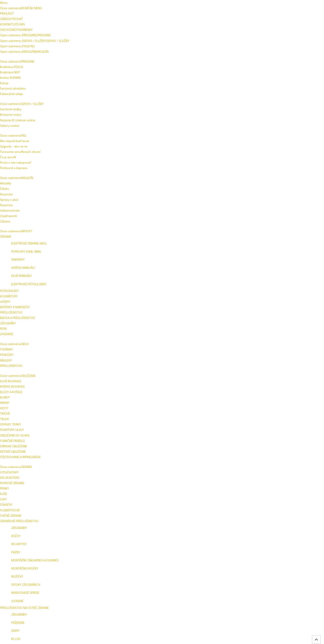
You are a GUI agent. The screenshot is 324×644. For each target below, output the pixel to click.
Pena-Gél (188, 74)
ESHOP (246, 557)
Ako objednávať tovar (154, 557)
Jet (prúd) (112, 74)
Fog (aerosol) (53, 98)
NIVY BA (271, 557)
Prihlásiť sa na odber (267, 528)
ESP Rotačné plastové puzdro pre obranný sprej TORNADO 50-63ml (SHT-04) (219, 264)
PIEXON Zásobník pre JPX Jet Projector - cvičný (118, 454)
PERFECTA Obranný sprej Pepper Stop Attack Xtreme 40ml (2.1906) (166, 165)
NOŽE (126, 31)
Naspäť (263, 74)
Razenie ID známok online (104, 557)
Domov (40, 41)
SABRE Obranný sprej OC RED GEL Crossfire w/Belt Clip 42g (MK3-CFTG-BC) (170, 360)
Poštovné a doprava (153, 562)
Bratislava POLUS (45, 557)
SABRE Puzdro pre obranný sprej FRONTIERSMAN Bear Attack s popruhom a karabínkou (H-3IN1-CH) (120, 167)
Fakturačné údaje (45, 573)
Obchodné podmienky (69, 4)
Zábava (197, 573)
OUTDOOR (194, 31)
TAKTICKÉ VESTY (168, 31)
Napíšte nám (42, 4)
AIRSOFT (53, 31)
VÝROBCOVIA (268, 31)
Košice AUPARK (44, 562)
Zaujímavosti (200, 568)
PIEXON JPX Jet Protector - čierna (214, 452)
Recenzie (198, 557)
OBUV (70, 31)
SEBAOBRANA (218, 31)
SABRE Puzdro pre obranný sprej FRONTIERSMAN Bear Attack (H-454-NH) (217, 165)
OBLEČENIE (89, 31)
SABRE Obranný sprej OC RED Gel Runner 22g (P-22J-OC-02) (121, 358)
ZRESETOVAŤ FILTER (63, 137)
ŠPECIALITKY (243, 31)
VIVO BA (258, 557)
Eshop (38, 568)
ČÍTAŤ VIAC (149, 60)
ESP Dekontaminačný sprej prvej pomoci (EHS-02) (269, 163)
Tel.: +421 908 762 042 (260, 610)
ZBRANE (109, 31)
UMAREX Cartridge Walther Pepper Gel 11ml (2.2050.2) (167, 454)
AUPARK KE (249, 564)
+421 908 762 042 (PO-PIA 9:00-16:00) (131, 4)
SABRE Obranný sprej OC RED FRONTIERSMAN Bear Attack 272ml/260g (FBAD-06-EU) (219, 360)
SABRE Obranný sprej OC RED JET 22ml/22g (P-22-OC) (269, 262)
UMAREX (157, 462)
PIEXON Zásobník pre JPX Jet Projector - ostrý (269, 356)
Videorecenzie (202, 562)
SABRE (107, 179)
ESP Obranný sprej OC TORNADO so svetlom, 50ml (119, 262)
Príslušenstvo (54, 106)
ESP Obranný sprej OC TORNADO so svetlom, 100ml (168, 262)
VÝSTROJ (143, 31)
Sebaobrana (62, 41)
